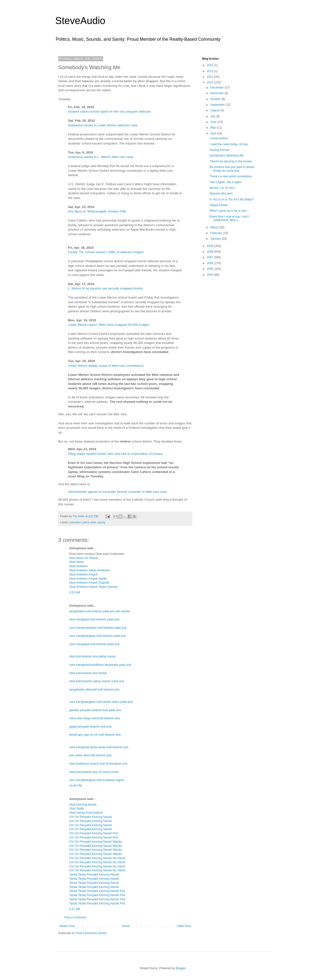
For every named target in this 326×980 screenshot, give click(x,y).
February (216, 233)
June (214, 122)
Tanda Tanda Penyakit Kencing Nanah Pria (97, 891)
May (213, 128)
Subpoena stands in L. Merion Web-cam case (101, 157)
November (217, 93)
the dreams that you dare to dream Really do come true (232, 169)
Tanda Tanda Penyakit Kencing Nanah (94, 875)
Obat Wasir (77, 562)
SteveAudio (80, 21)
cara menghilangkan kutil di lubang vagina (97, 780)
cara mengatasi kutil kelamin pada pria (94, 619)
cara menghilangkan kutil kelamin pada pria (98, 636)
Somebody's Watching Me (226, 156)
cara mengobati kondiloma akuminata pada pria (100, 665)
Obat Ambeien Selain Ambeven (90, 570)
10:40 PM (76, 786)
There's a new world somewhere (230, 176)
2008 (210, 252)
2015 (210, 65)
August (215, 110)
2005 (210, 269)
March (215, 227)
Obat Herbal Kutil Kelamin (86, 813)
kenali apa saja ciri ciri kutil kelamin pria (95, 735)
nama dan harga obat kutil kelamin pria (95, 718)
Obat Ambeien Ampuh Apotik (88, 579)
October (216, 99)
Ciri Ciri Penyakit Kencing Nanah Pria (94, 833)
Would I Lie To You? (222, 188)
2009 (210, 246)
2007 (210, 257)
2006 (210, 263)
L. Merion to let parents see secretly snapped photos (106, 288)
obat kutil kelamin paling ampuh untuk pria (97, 681)
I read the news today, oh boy (229, 144)
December (217, 88)
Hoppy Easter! (219, 205)
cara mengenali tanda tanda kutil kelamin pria (99, 747)
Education (75, 522)
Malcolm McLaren (221, 194)
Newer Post (67, 926)
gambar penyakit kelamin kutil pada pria (95, 710)
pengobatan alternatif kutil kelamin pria (94, 690)
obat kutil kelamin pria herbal (88, 673)
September (218, 105)
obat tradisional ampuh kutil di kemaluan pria (98, 764)
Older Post (184, 926)
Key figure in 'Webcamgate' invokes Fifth (97, 211)
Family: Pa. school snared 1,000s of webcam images (106, 252)
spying (101, 522)
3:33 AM (75, 592)
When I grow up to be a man (228, 211)
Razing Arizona (219, 150)
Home (126, 926)
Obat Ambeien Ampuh (84, 575)
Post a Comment (75, 917)
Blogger (181, 968)
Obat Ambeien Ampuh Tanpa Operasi (94, 587)
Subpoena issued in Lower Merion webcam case (103, 125)
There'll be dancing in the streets (231, 161)
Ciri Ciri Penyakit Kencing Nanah (91, 817)
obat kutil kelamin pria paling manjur (93, 656)
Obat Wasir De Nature (84, 558)
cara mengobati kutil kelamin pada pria (94, 644)
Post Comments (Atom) (91, 933)
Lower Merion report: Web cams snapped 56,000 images (109, 325)
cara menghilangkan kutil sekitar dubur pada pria (101, 702)
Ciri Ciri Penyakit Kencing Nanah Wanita (96, 842)
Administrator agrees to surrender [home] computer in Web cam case (118, 492)
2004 (210, 275)
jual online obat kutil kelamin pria (91, 755)
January (216, 239)
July (213, 116)
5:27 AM (75, 909)
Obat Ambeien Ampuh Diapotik (89, 583)
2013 (210, 71)
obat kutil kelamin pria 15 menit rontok (94, 772)
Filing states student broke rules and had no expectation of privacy (115, 454)
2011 (210, 77)
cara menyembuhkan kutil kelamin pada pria (98, 628)
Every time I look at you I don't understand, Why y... (229, 218)
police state (89, 522)
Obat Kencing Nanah (83, 805)
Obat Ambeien (79, 566)
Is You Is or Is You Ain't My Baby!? (232, 199)
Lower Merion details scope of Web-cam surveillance (106, 366)
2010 (210, 82)
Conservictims (219, 138)
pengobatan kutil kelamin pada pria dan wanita (100, 611)
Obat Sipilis (77, 809)
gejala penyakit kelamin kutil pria (91, 727)
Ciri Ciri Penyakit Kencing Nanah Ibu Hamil (97, 858)
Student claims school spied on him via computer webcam (110, 111)
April (213, 133)
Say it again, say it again (225, 182)
